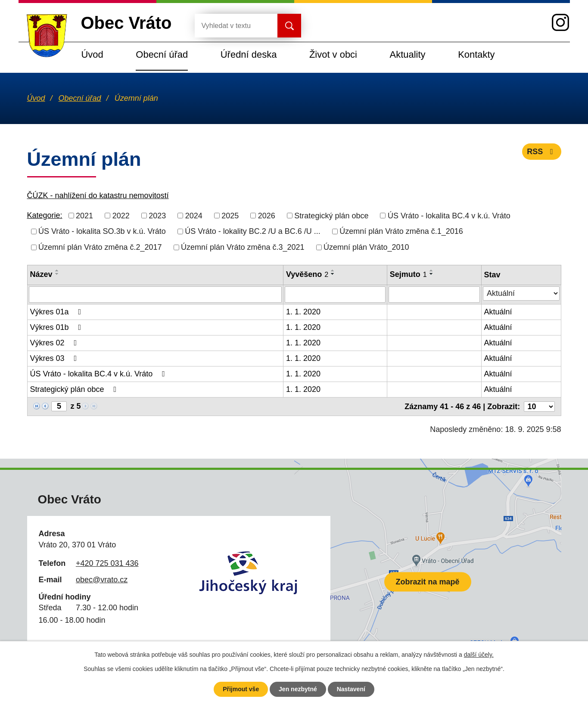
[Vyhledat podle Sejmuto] (434, 295)
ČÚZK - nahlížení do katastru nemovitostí (98, 196)
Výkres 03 (55, 358)
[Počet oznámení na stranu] (539, 407)
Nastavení (351, 689)
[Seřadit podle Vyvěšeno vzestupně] (333, 270)
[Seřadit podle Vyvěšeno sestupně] (333, 274)
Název (41, 274)
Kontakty (476, 54)
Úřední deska (249, 54)
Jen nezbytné (298, 689)
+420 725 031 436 (107, 563)
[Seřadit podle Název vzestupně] (57, 270)
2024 (194, 215)
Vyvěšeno (307, 274)
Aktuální (498, 312)
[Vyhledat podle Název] (155, 295)
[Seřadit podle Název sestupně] (57, 274)
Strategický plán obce (331, 215)
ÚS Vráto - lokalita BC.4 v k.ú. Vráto (449, 215)
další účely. (479, 655)
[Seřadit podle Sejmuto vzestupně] (432, 270)
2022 (121, 215)
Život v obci (333, 54)
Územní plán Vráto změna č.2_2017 (100, 247)
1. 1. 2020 (303, 312)
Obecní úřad (162, 54)
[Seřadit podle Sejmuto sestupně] (432, 274)
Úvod (92, 54)
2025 (230, 215)
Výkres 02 (55, 343)
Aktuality (408, 54)
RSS (542, 152)
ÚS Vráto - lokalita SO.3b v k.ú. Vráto (102, 231)
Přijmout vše (241, 689)
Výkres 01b (58, 327)
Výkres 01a (58, 312)
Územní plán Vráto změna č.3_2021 (243, 247)
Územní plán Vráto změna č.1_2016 (401, 231)
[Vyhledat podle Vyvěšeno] (335, 295)
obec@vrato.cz (102, 580)
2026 (267, 215)
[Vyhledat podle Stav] (521, 293)
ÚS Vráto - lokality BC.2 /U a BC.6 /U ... (252, 231)
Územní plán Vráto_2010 (366, 247)
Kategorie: (45, 215)
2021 (84, 215)
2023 (157, 215)
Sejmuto (408, 274)
